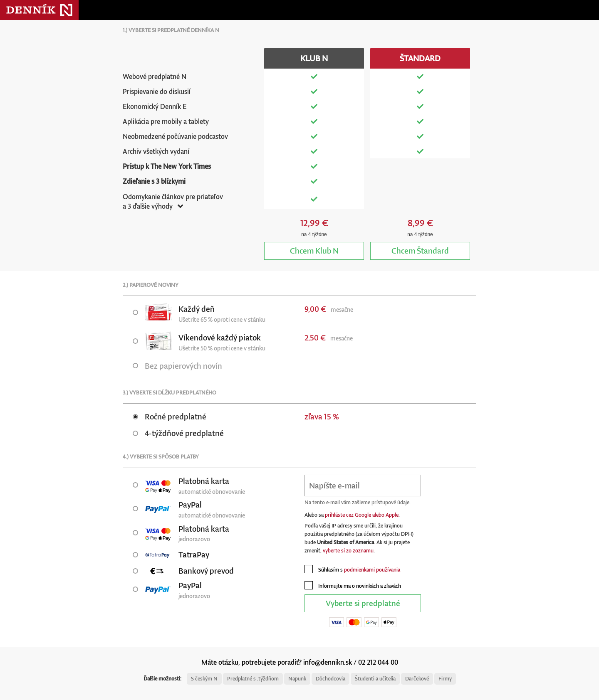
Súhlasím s (352, 569)
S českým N (204, 679)
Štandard (420, 250)
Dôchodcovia (330, 679)
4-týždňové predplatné (178, 433)
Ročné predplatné (170, 416)
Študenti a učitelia (375, 679)
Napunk (297, 679)
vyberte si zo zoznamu (348, 551)
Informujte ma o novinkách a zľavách (353, 585)
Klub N (314, 250)
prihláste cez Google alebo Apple (362, 515)
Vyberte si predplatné (363, 603)
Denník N (39, 10)
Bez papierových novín (177, 366)
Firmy (445, 679)
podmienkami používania (372, 570)
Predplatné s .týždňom (253, 679)
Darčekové (417, 679)
